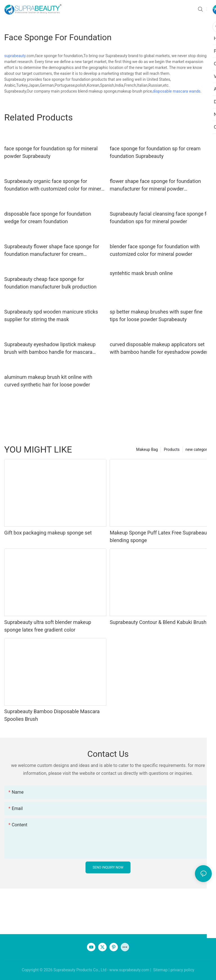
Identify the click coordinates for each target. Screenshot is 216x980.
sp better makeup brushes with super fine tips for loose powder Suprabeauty (156, 316)
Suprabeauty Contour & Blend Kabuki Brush (158, 622)
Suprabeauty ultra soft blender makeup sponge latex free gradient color (48, 626)
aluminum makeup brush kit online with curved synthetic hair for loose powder (48, 381)
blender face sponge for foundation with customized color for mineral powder (155, 250)
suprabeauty (15, 56)
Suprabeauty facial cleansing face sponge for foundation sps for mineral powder (160, 218)
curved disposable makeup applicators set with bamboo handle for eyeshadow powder (159, 348)
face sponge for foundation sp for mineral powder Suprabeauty (51, 152)
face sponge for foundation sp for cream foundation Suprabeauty (155, 152)
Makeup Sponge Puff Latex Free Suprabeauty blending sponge (160, 536)
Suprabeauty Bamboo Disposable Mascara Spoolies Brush (52, 715)
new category (197, 449)
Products (172, 449)
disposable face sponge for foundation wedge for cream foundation (48, 218)
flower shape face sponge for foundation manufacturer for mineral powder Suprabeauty (155, 185)
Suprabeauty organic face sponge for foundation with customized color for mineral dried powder (55, 185)
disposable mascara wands (177, 91)
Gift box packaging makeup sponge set (48, 533)
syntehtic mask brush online (141, 273)
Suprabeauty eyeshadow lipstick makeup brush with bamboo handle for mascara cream (50, 349)
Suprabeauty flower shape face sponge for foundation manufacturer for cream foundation (52, 251)
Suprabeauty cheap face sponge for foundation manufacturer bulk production (50, 283)
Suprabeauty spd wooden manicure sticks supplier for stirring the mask (51, 316)
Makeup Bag (147, 449)
